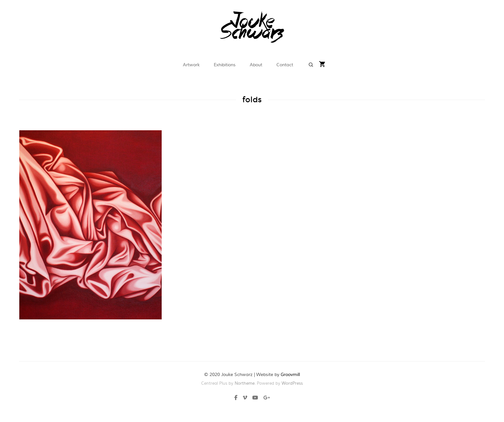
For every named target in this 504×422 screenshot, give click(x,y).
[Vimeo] (245, 399)
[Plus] (265, 399)
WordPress (292, 383)
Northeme (245, 383)
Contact (285, 65)
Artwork (191, 65)
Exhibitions (225, 65)
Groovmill (290, 375)
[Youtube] (255, 399)
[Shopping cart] (322, 65)
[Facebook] (237, 399)
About (256, 65)
